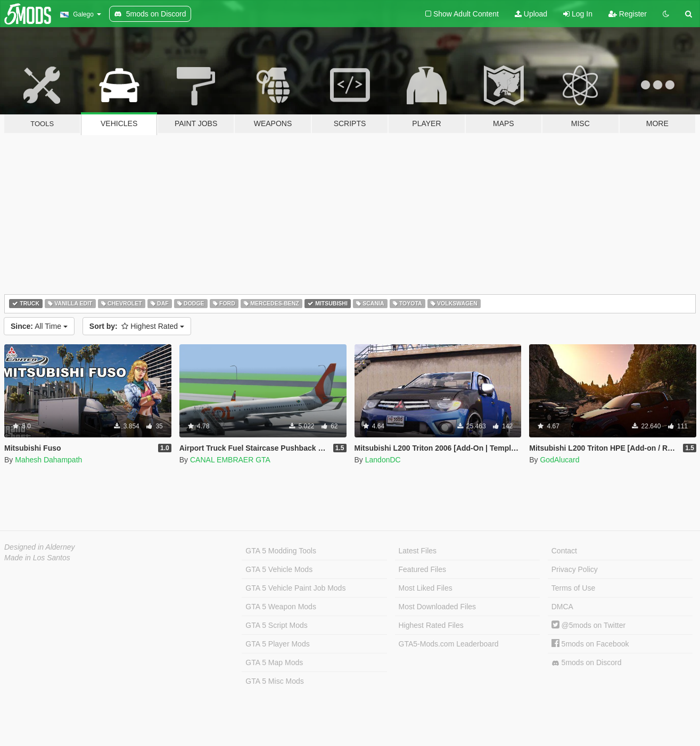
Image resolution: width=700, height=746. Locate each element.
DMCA (562, 607)
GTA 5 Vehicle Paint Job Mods (295, 588)
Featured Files (422, 569)
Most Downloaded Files (438, 607)
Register (628, 14)
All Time (39, 326)
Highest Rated (137, 326)
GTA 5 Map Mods (274, 662)
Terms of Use (573, 588)
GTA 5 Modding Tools (281, 551)
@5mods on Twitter (588, 625)
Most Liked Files (426, 588)
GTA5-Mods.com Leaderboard (449, 644)
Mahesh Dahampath (48, 460)
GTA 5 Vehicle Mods (279, 569)
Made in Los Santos (37, 558)
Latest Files (418, 551)
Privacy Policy (575, 569)
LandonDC (383, 460)
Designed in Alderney (40, 547)
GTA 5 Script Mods (276, 625)
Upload (531, 14)
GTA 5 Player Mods (277, 644)
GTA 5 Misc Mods (274, 681)
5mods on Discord (587, 663)
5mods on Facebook (590, 644)
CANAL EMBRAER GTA (230, 460)
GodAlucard (559, 460)
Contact (564, 551)
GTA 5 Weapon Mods (281, 607)
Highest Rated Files (431, 625)
